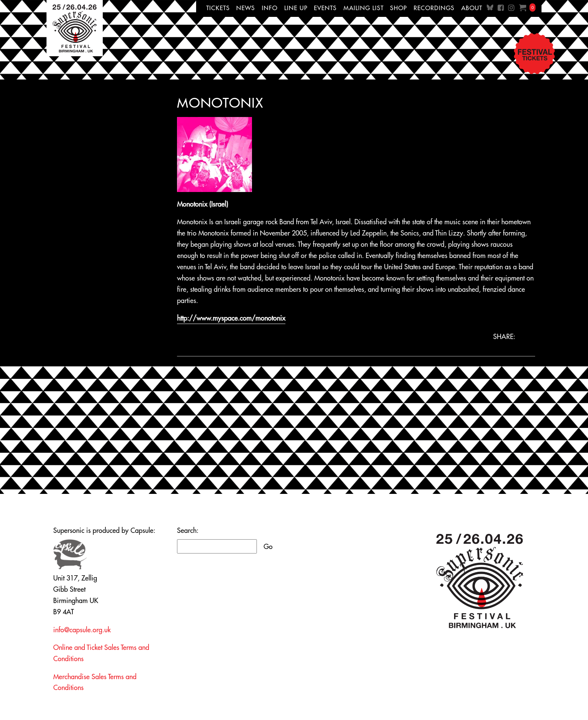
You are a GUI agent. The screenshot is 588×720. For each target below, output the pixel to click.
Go (268, 547)
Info (270, 8)
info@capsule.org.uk (82, 630)
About (472, 8)
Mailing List (364, 8)
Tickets (218, 8)
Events (325, 8)
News (246, 8)
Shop (398, 8)
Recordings (434, 8)
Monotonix (220, 103)
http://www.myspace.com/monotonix (231, 318)
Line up (296, 8)
